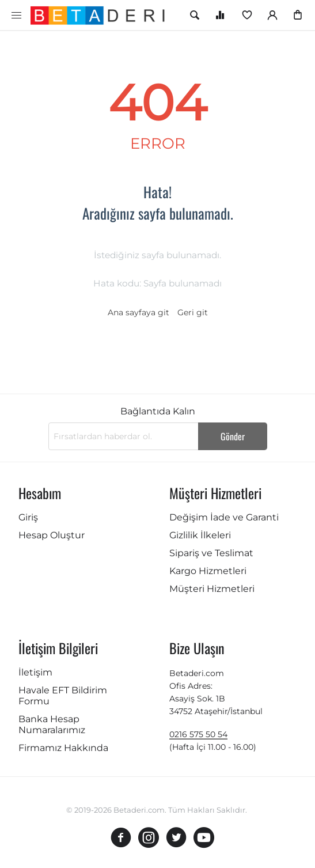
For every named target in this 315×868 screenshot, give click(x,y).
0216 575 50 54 (198, 734)
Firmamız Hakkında (63, 748)
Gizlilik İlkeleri (200, 535)
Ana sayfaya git (138, 312)
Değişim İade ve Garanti (224, 517)
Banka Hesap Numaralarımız (52, 724)
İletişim (35, 672)
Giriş (28, 517)
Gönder (233, 436)
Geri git (193, 312)
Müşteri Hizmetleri (212, 589)
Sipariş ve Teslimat (211, 553)
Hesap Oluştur (52, 535)
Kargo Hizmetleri (208, 571)
